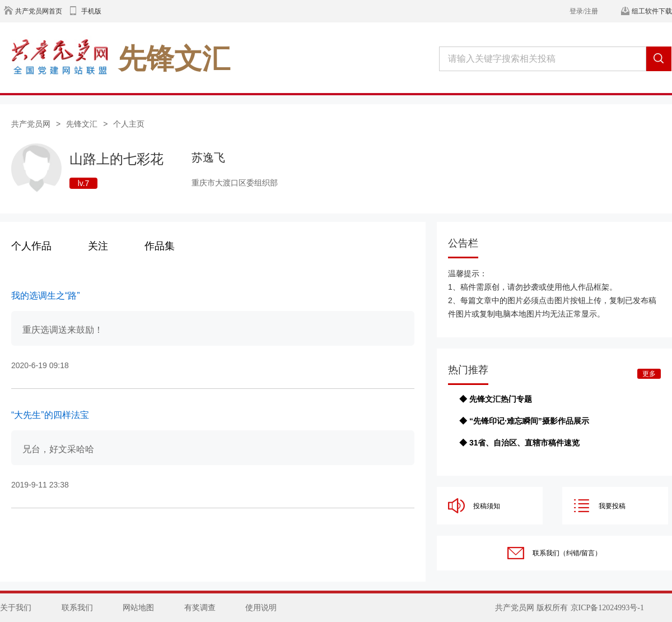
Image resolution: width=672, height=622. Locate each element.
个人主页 (129, 124)
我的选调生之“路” (46, 296)
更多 (649, 374)
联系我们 (77, 608)
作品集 (160, 246)
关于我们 (16, 608)
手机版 (91, 11)
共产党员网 (31, 124)
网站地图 (138, 608)
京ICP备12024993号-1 (607, 608)
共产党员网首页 (39, 11)
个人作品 (31, 246)
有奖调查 (200, 608)
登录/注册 (584, 11)
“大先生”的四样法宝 (50, 415)
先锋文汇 (82, 124)
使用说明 (261, 608)
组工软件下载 (652, 11)
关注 (98, 246)
